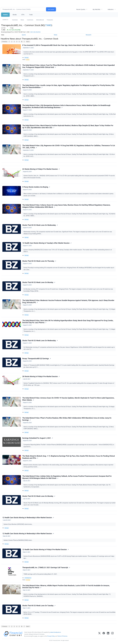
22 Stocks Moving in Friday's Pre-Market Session (40, 169)
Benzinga (27, 58)
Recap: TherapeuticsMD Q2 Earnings (36, 359)
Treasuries (50, 20)
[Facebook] (104, 634)
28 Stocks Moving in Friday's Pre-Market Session (40, 376)
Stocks (15, 15)
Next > (28, 42)
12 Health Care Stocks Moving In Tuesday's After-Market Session (46, 243)
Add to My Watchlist (35, 32)
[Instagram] (112, 634)
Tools (31, 15)
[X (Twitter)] (99, 634)
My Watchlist (96, 9)
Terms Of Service (62, 636)
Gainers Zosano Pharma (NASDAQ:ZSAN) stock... (18, 540)
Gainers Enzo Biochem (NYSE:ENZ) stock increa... (18, 524)
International (40, 20)
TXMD (48, 25)
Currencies (30, 20)
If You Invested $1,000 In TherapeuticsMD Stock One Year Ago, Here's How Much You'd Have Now (58, 45)
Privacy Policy (51, 636)
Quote (24, 35)
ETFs (23, 15)
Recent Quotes (81, 9)
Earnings (28, 580)
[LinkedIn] (108, 634)
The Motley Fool (28, 578)
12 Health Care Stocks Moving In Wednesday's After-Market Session (27, 518)
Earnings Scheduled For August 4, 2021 (37, 438)
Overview (15, 20)
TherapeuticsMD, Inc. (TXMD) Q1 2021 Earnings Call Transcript (45, 568)
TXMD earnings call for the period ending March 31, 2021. (41, 574)
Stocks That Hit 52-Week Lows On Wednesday (39, 225)
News (22, 20)
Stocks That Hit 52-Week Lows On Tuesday (38, 606)
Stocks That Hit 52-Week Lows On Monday (38, 282)
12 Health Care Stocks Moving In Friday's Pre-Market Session (45, 550)
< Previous (4, 42)
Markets (5, 15)
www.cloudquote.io (56, 632)
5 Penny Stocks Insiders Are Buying (35, 187)
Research (88, 35)
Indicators (111, 9)
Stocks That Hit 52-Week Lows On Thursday (38, 261)
